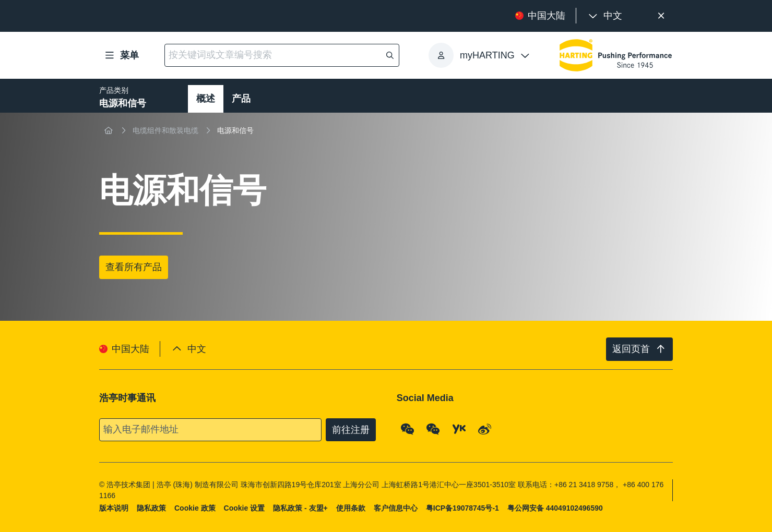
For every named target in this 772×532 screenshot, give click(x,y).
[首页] (109, 130)
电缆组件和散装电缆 (165, 130)
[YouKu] (459, 429)
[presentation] (604, 16)
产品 (241, 99)
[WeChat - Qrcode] (408, 429)
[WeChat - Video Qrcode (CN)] (433, 429)
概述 (206, 99)
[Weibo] (485, 429)
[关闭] (661, 16)
